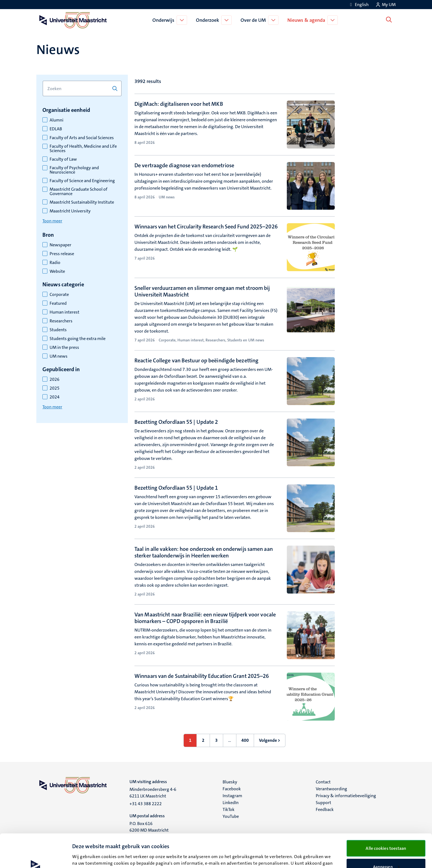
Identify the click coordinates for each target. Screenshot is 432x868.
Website (57, 271)
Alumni (56, 120)
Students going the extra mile (78, 339)
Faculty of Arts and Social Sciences (82, 138)
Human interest (64, 312)
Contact (323, 782)
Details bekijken (87, 854)
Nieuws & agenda (307, 20)
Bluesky (230, 782)
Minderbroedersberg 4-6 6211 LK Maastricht (153, 793)
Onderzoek (209, 20)
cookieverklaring (263, 839)
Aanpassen (386, 835)
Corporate (59, 295)
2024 (55, 397)
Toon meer (52, 221)
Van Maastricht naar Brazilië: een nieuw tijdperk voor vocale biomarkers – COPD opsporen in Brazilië (205, 618)
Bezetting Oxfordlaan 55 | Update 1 (176, 488)
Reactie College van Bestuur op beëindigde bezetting (196, 360)
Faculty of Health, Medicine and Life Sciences (83, 149)
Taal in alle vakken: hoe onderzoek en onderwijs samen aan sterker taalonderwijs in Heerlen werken (204, 552)
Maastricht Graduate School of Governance (79, 192)
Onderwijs (164, 20)
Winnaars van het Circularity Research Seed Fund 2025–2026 (206, 227)
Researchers (61, 321)
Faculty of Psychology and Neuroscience (74, 170)
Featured (58, 303)
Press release (62, 254)
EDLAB (56, 129)
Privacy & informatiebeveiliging (346, 796)
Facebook (232, 789)
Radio (55, 263)
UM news (59, 356)
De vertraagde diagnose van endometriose (184, 165)
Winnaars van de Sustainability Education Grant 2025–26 (202, 676)
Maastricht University (70, 211)
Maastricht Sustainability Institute (82, 202)
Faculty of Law (63, 159)
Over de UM (254, 20)
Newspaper (60, 245)
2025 (55, 388)
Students (58, 330)
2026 (55, 379)
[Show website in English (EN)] (358, 5)
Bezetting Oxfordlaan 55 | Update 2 (176, 422)
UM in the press (64, 347)
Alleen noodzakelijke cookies (386, 853)
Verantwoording (331, 789)
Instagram (232, 796)
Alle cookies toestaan (386, 817)
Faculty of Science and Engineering (82, 181)
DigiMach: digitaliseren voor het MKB (179, 104)
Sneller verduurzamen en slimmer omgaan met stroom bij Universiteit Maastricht (202, 291)
